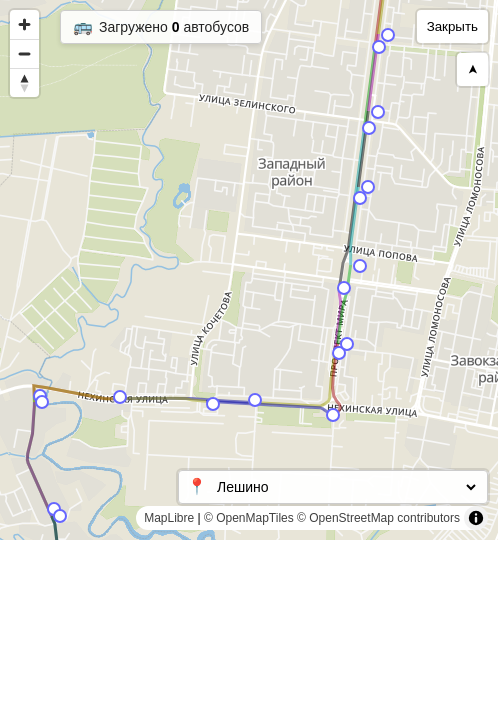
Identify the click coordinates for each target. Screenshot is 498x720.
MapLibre (169, 518)
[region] (249, 270)
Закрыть (452, 26)
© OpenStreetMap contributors (378, 518)
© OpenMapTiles (249, 518)
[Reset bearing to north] (24, 82)
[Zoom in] (24, 24)
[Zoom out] (24, 53)
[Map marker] (379, 47)
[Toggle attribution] (476, 518)
